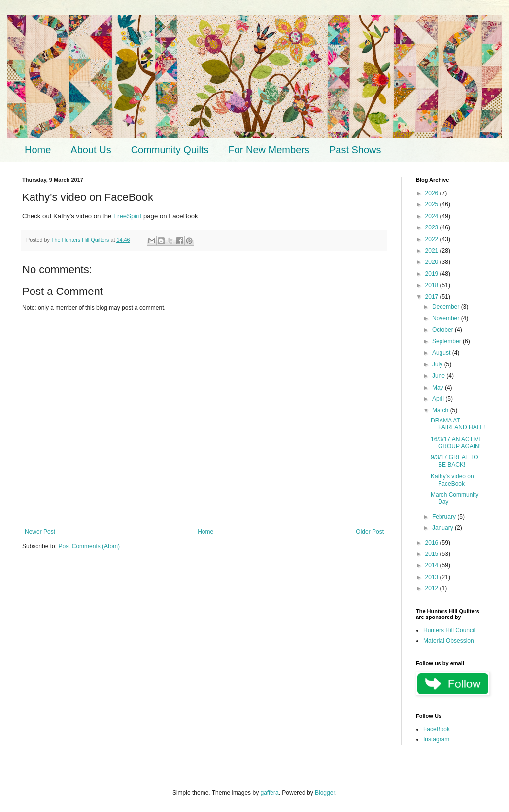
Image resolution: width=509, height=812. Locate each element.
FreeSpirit (127, 216)
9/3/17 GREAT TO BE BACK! (455, 461)
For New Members (269, 150)
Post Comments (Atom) (89, 546)
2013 (433, 577)
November (447, 318)
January (443, 528)
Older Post (370, 532)
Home (38, 150)
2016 (433, 543)
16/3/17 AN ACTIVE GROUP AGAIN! (457, 443)
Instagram (436, 739)
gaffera (269, 793)
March (441, 410)
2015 (433, 554)
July (438, 364)
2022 (433, 239)
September (447, 341)
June (439, 376)
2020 (433, 262)
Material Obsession (449, 641)
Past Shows (355, 150)
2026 (433, 193)
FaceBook (437, 729)
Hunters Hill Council (449, 630)
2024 (433, 216)
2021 (433, 251)
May (439, 388)
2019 (433, 274)
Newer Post (40, 532)
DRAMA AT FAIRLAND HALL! (458, 424)
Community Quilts (170, 150)
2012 (433, 588)
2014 (433, 565)
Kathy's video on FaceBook (452, 480)
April (439, 399)
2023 (433, 227)
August (442, 353)
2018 (433, 285)
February (445, 517)
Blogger (325, 793)
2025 (433, 204)
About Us (91, 150)
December (447, 307)
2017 (433, 297)
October (443, 330)
